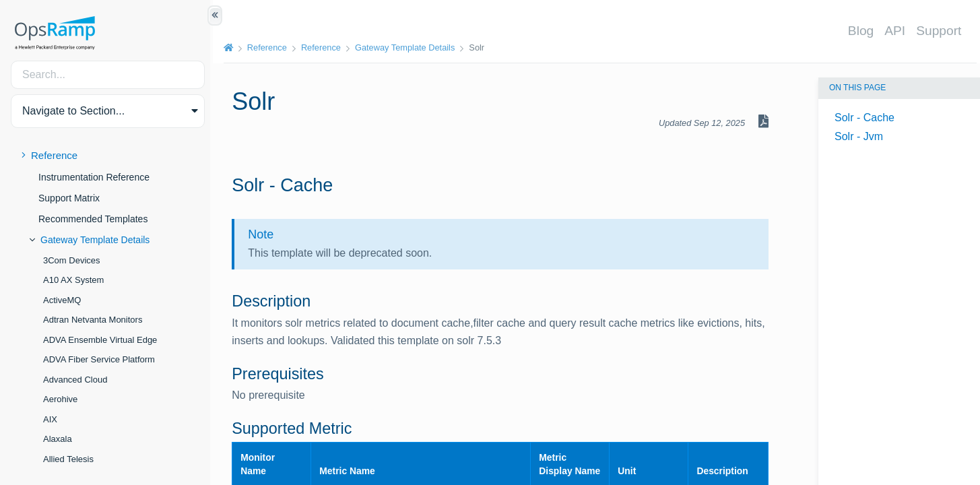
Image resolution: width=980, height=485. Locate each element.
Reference (54, 155)
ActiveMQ (62, 300)
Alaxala (58, 439)
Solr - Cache (864, 118)
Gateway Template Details (95, 240)
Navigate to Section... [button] (73, 111)
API (897, 31)
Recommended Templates (93, 219)
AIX (50, 419)
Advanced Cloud (75, 380)
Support (941, 31)
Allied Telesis (68, 459)
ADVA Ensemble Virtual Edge (100, 340)
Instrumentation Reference (94, 177)
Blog (863, 31)
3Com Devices (72, 260)
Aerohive (60, 399)
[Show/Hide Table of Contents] (215, 15)
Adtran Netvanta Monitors (93, 320)
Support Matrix (69, 198)
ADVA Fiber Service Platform (99, 359)
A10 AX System (73, 280)
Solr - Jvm (859, 136)
